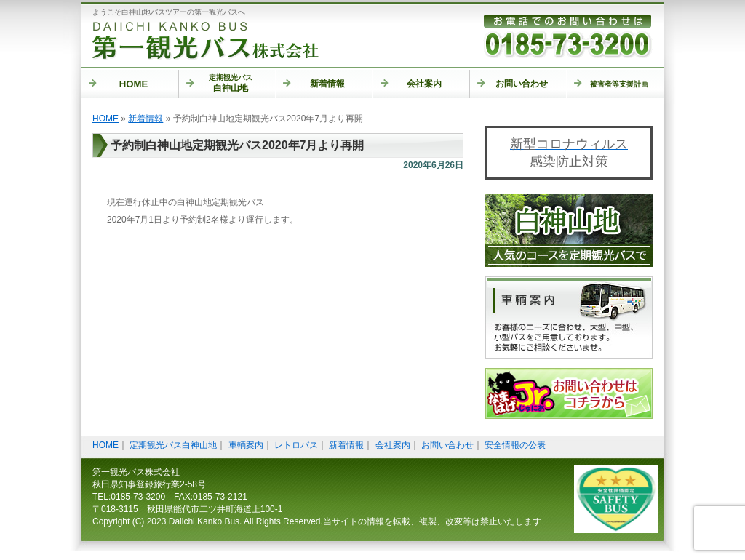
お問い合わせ (513, 84)
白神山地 (219, 83)
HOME (119, 84)
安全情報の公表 (515, 445)
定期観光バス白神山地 (173, 445)
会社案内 (411, 84)
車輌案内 (246, 445)
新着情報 (314, 84)
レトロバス (296, 445)
